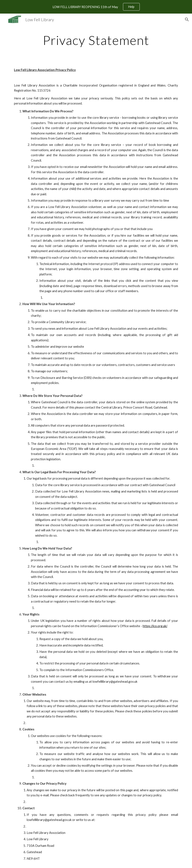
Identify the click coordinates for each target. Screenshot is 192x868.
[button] (187, 20)
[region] (96, 7)
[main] (96, 40)
